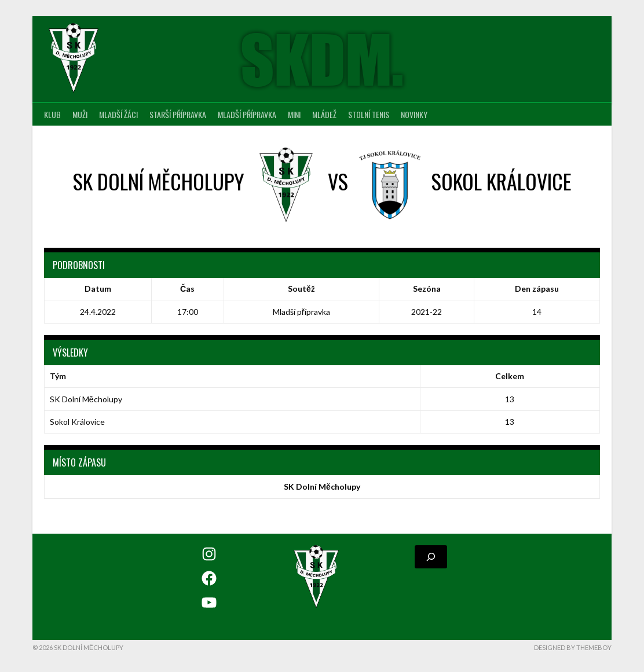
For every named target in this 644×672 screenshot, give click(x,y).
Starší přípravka (178, 114)
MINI (294, 114)
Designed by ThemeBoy (573, 647)
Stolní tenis (369, 114)
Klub (52, 114)
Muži (80, 114)
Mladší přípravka (247, 114)
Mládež (324, 114)
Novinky (414, 114)
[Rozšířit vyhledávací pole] (431, 557)
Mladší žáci (118, 114)
